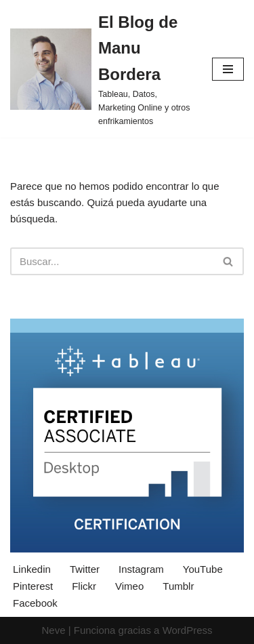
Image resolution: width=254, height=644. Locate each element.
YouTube (203, 569)
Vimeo (129, 586)
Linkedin (32, 569)
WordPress (188, 630)
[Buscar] (112, 261)
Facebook (35, 603)
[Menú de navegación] (228, 69)
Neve (53, 630)
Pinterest (33, 586)
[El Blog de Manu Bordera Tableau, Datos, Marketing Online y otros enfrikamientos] (101, 69)
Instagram (141, 569)
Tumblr (178, 586)
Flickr (84, 586)
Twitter (85, 569)
